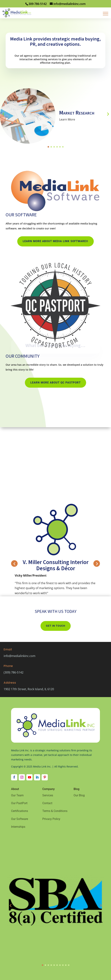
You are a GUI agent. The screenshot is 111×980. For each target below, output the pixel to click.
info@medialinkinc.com (20, 656)
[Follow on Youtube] (29, 777)
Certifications (20, 811)
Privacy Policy (51, 819)
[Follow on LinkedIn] (37, 777)
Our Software (20, 819)
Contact (47, 803)
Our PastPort (19, 803)
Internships (18, 827)
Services (48, 795)
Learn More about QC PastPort (55, 383)
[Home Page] (17, 13)
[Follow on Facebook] (14, 777)
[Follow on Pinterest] (45, 777)
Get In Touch (56, 626)
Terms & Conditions (55, 811)
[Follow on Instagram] (22, 777)
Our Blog (79, 795)
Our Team (17, 795)
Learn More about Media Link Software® (55, 241)
